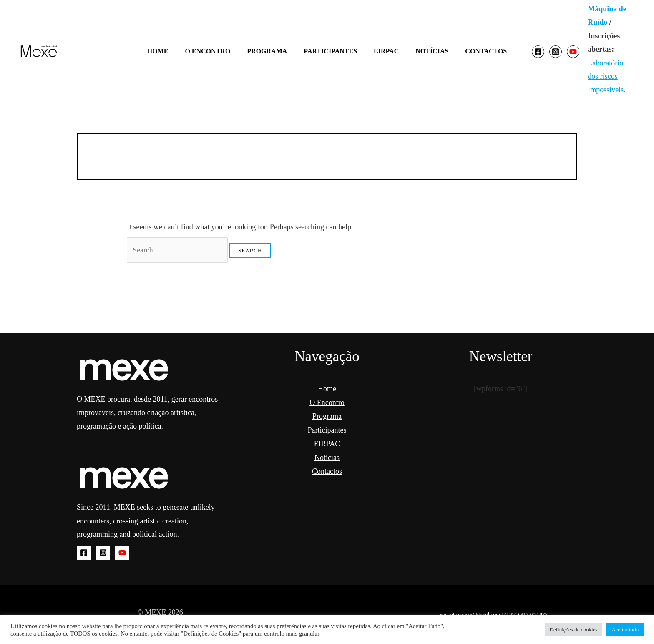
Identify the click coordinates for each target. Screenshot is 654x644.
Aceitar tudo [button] (625, 630)
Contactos (476, 51)
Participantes (330, 51)
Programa (270, 51)
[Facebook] (526, 52)
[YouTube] (561, 52)
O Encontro (214, 51)
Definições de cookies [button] (574, 630)
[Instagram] (544, 52)
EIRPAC (383, 51)
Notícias (425, 51)
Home (168, 51)
